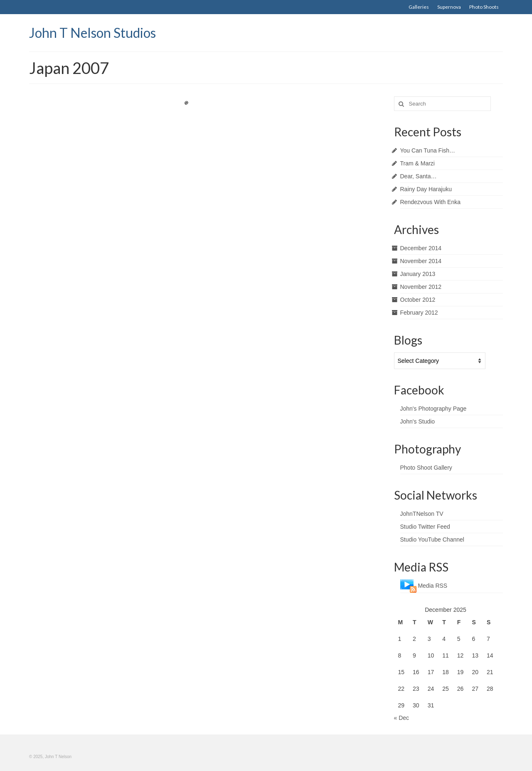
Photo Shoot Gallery (426, 468)
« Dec (402, 718)
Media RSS (432, 586)
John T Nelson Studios (92, 33)
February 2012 (419, 313)
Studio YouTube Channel (432, 539)
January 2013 (418, 274)
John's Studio (418, 421)
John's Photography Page (433, 409)
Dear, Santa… (419, 176)
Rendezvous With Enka (431, 202)
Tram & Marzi (417, 163)
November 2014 (421, 261)
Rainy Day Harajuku (426, 189)
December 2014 (421, 248)
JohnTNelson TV (422, 514)
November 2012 (421, 287)
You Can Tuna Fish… (428, 150)
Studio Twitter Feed (425, 527)
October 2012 (418, 300)
